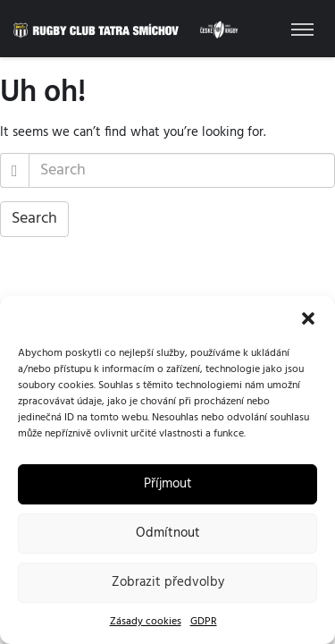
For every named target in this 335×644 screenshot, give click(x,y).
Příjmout (168, 484)
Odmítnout (168, 533)
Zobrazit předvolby (168, 582)
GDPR (204, 622)
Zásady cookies (146, 622)
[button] (308, 318)
